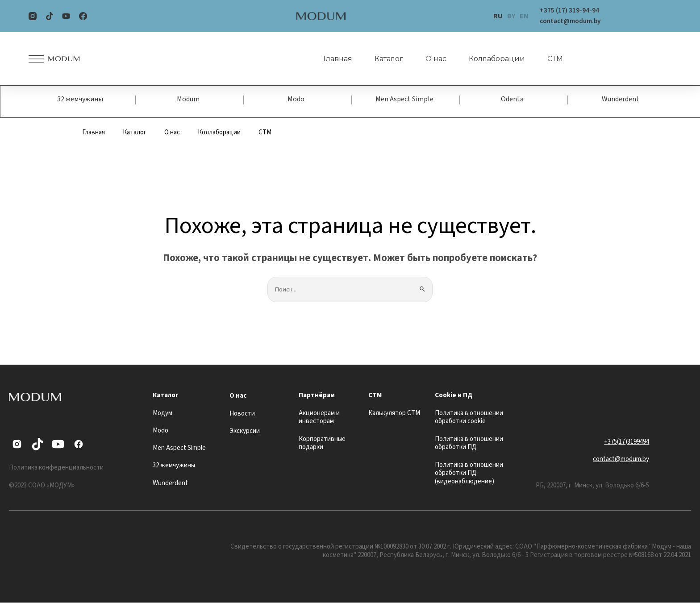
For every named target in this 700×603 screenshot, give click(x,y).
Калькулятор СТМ (394, 413)
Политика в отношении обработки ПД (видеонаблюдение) (469, 473)
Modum (188, 100)
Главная (337, 59)
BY (511, 16)
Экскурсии (245, 431)
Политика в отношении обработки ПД (469, 443)
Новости (242, 414)
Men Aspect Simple (404, 100)
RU (498, 16)
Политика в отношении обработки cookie (469, 417)
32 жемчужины (80, 100)
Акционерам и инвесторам (319, 417)
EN (524, 16)
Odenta (512, 100)
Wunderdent (621, 100)
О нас (435, 59)
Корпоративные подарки (322, 443)
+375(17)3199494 (627, 442)
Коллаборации (496, 59)
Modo (296, 100)
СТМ (554, 59)
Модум (162, 413)
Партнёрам (317, 396)
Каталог (388, 59)
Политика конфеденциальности (56, 468)
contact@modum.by (621, 460)
